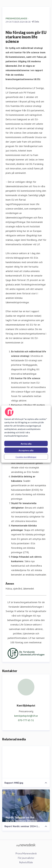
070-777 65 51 (26, 720)
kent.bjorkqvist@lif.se (26, 716)
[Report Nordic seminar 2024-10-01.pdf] (26, 806)
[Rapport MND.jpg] (26, 762)
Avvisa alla (26, 443)
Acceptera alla (26, 450)
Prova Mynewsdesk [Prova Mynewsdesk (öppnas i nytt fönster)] (26, 853)
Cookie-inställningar (26, 457)
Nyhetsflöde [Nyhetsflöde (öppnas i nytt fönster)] (26, 862)
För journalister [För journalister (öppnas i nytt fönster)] (26, 858)
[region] (26, 434)
